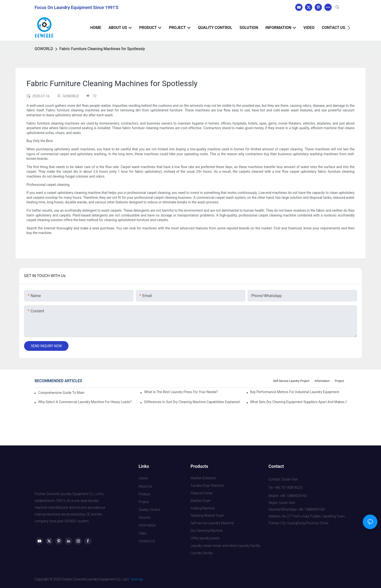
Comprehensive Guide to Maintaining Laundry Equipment (61, 393)
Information (322, 381)
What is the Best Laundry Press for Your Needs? (181, 392)
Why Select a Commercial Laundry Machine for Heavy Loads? (85, 402)
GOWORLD (44, 49)
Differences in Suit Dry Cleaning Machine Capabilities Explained (192, 402)
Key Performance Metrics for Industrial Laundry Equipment (295, 392)
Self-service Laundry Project (291, 381)
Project (339, 381)
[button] (349, 28)
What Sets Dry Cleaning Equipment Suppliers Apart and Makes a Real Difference (298, 402)
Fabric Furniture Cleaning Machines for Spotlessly (102, 49)
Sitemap (137, 579)
